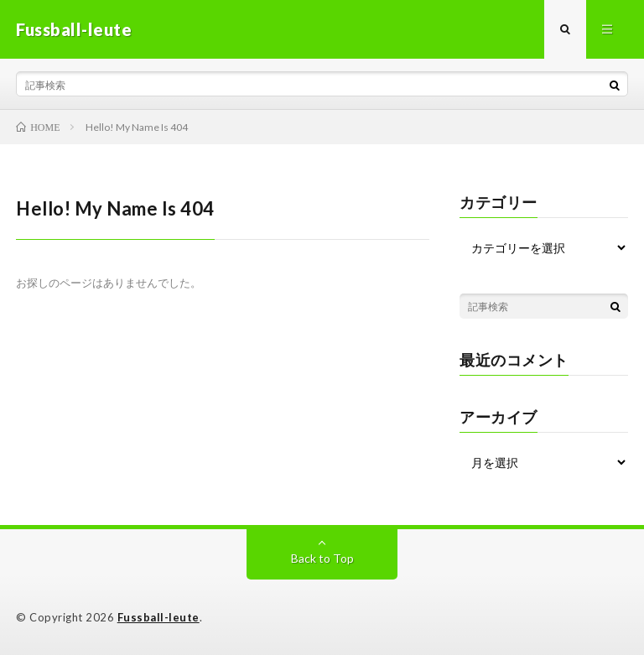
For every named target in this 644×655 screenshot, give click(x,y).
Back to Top (322, 558)
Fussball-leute (158, 617)
